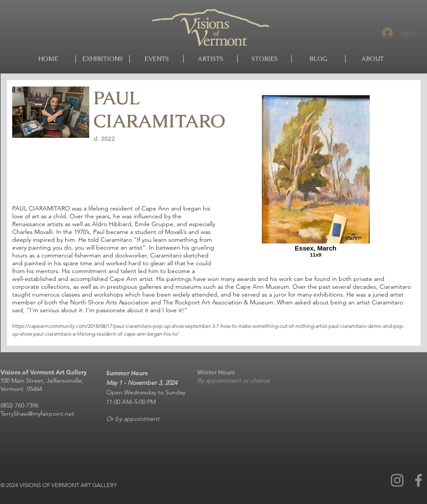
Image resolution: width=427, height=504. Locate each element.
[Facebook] (419, 480)
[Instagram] (397, 480)
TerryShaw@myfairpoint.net (37, 414)
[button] (210, 59)
